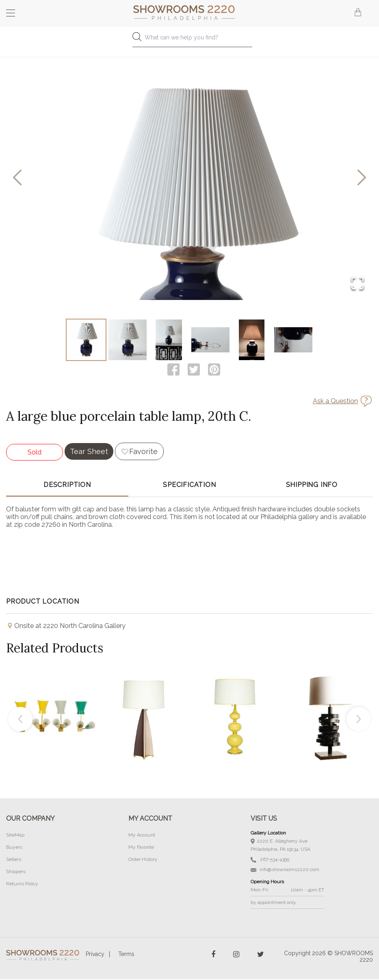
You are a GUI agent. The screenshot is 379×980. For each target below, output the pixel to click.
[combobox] (189, 40)
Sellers (14, 860)
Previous (20, 720)
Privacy (95, 955)
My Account (142, 836)
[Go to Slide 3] (169, 340)
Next (359, 720)
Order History (143, 860)
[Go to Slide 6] (293, 340)
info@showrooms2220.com (285, 870)
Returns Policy (22, 884)
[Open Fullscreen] (357, 284)
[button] (189, 178)
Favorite (143, 452)
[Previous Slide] (17, 178)
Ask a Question (335, 402)
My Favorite (141, 848)
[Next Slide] (362, 178)
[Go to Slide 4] (210, 340)
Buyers (14, 848)
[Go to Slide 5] (252, 340)
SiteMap (15, 836)
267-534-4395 (270, 860)
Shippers (16, 872)
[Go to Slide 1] (86, 340)
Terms (126, 955)
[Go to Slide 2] (128, 340)
